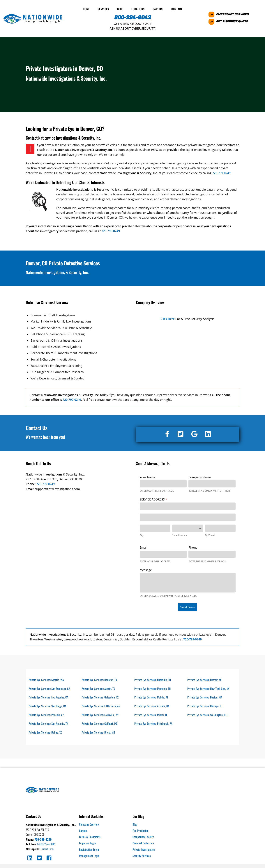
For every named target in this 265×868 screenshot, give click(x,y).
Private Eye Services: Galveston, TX (101, 697)
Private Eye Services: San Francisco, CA (50, 688)
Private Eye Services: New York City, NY (209, 688)
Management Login (89, 857)
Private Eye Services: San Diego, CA (48, 706)
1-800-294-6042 (47, 845)
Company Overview (89, 825)
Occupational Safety (144, 838)
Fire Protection (141, 831)
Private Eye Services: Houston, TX (100, 679)
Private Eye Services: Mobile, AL (152, 697)
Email (143, 547)
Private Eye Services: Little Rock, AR (101, 706)
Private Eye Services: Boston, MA (205, 697)
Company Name (200, 476)
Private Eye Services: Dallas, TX (46, 733)
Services (103, 8)
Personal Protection (143, 844)
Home (86, 8)
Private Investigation (144, 850)
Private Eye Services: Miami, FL (151, 715)
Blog (120, 8)
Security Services (142, 857)
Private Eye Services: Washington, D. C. (208, 715)
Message (146, 569)
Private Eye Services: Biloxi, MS (99, 733)
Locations (138, 8)
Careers (158, 8)
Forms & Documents (90, 838)
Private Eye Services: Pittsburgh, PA (154, 724)
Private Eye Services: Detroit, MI (205, 679)
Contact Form (48, 850)
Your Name (147, 476)
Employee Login (88, 844)
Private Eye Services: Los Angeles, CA (49, 697)
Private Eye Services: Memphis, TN (153, 688)
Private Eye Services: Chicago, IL (205, 706)
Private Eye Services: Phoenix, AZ (46, 715)
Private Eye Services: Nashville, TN (153, 679)
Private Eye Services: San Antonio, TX (49, 724)
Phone (193, 547)
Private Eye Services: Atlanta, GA (152, 706)
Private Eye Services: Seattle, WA (47, 679)
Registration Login (89, 850)
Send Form (188, 606)
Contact (177, 8)
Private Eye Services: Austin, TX (99, 688)
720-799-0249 (221, 172)
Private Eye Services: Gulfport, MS (100, 724)
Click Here (168, 318)
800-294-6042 (133, 17)
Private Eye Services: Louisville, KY (100, 715)
